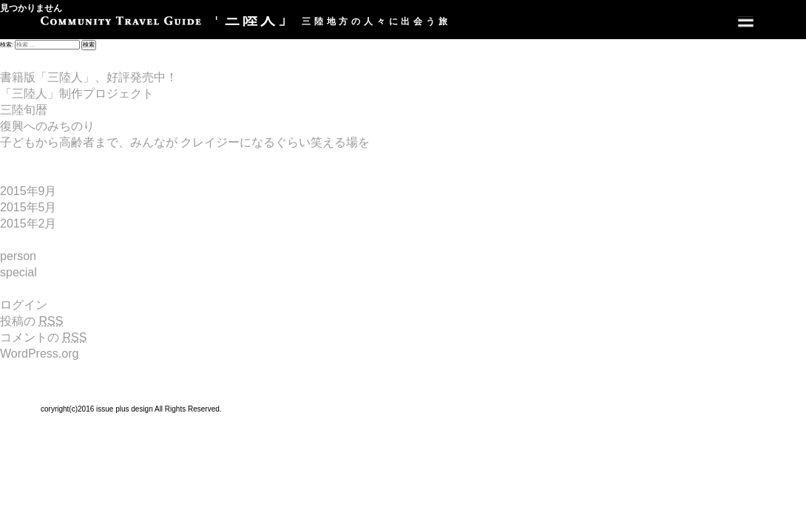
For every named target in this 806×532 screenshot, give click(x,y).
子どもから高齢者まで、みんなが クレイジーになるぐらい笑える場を (185, 142)
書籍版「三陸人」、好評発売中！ (89, 77)
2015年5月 (28, 207)
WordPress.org (39, 354)
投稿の (31, 321)
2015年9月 (28, 191)
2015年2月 (28, 224)
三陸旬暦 (24, 110)
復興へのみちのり (47, 126)
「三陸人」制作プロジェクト (77, 93)
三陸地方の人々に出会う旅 (246, 21)
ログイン (24, 305)
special (18, 272)
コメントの (43, 337)
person (18, 256)
